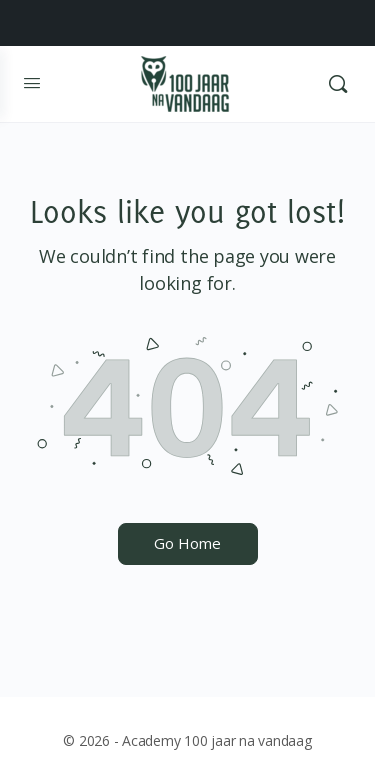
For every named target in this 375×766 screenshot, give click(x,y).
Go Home (187, 543)
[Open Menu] (32, 83)
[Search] (338, 84)
